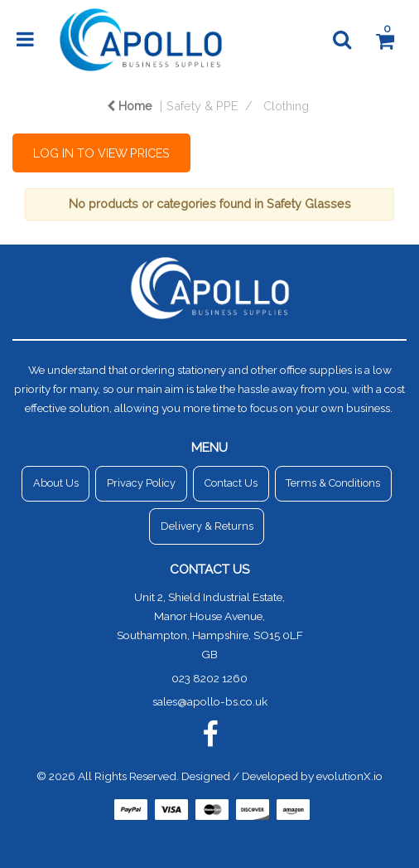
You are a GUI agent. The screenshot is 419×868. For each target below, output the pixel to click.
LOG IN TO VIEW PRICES (101, 153)
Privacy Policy (141, 483)
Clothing (286, 106)
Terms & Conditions (333, 483)
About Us (56, 483)
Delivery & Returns (207, 526)
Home (130, 106)
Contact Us (231, 483)
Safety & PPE (202, 106)
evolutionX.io (349, 776)
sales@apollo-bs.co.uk (210, 701)
